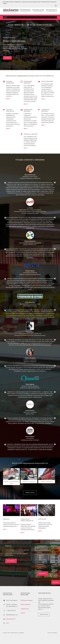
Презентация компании (27, 607)
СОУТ (8, 629)
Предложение (29, 585)
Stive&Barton (22, 640)
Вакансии (47, 587)
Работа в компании (26, 611)
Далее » (8, 108)
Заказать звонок (46, 621)
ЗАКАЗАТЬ (7, 66)
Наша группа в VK (11, 625)
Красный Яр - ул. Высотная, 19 (30, 506)
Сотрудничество (26, 615)
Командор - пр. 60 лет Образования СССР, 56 (11, 507)
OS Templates (54, 640)
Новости (24, 619)
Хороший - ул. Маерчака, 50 (49, 506)
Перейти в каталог (30, 515)
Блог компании (9, 585)
